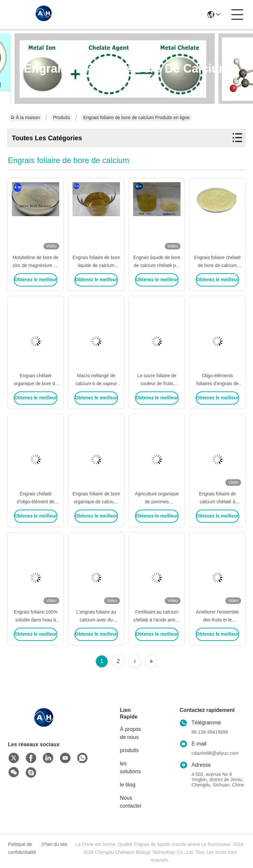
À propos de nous (130, 733)
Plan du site (55, 844)
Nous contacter (131, 802)
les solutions (130, 768)
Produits (61, 117)
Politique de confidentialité (22, 848)
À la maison (25, 117)
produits (129, 750)
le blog (128, 785)
